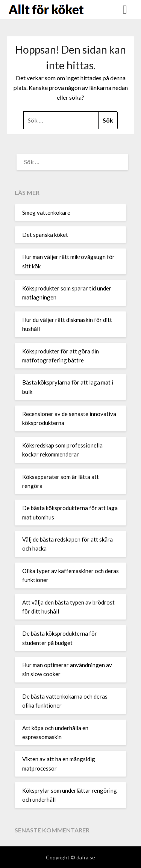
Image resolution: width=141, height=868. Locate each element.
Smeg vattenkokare (46, 213)
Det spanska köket (45, 235)
